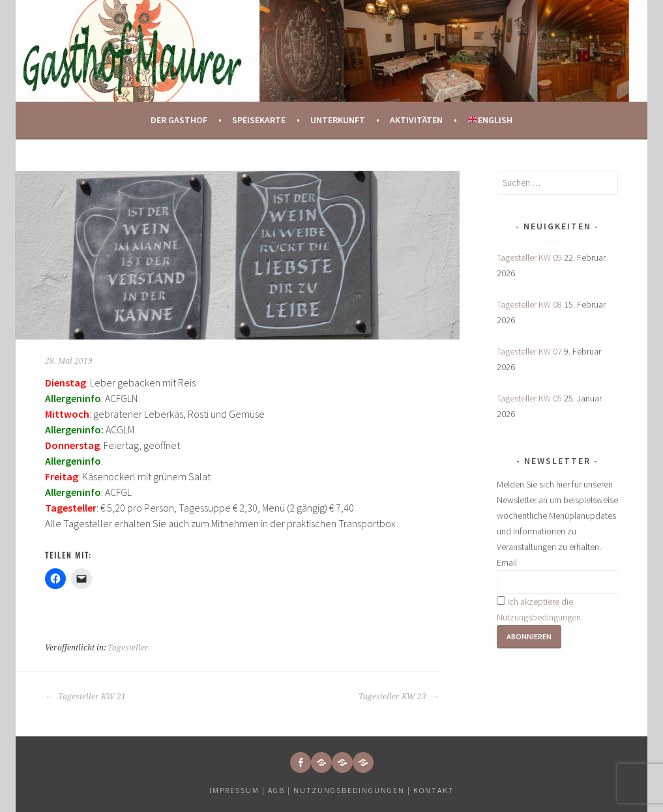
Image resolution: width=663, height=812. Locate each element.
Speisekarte (259, 120)
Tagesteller (128, 648)
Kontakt (434, 790)
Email (507, 562)
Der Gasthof (179, 120)
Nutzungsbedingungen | (353, 790)
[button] (321, 762)
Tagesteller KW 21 (85, 697)
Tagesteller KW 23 (399, 697)
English (490, 120)
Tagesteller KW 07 (529, 351)
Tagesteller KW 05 (529, 398)
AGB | (279, 790)
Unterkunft (338, 120)
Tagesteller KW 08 (529, 304)
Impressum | (239, 790)
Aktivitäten (416, 120)
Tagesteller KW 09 (529, 257)
